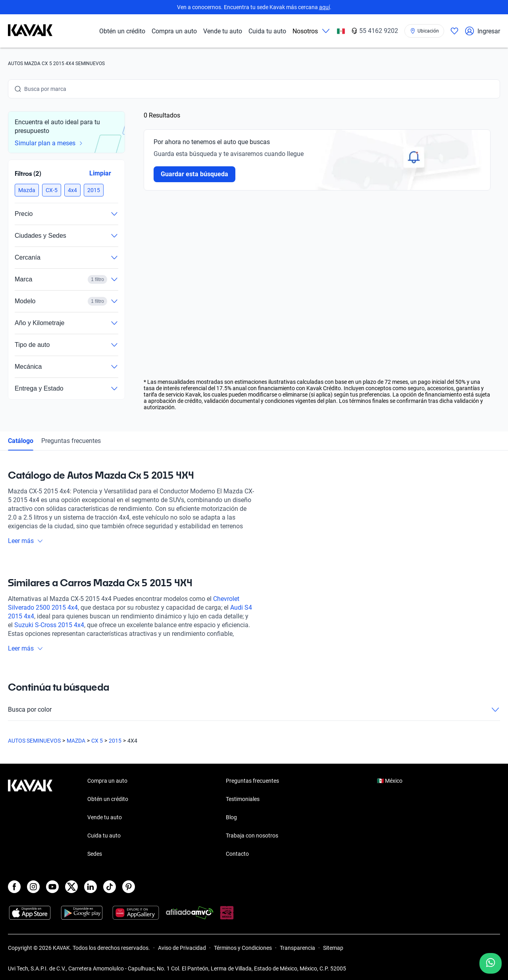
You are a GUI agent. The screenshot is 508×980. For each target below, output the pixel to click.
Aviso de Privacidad (182, 948)
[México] (341, 31)
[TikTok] (110, 887)
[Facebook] (14, 887)
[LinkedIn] (90, 887)
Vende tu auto (223, 31)
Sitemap (333, 948)
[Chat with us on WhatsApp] (491, 963)
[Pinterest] (129, 887)
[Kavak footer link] (30, 818)
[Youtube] (52, 887)
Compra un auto (174, 31)
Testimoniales (243, 799)
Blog (231, 817)
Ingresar (482, 31)
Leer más (26, 541)
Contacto (237, 854)
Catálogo (21, 441)
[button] (27, 190)
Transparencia (297, 948)
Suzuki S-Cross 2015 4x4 (49, 625)
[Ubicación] (424, 31)
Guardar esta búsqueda (194, 174)
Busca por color (254, 710)
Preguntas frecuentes (71, 441)
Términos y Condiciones (243, 948)
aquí (324, 7)
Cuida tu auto (267, 31)
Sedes (95, 854)
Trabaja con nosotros (252, 836)
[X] (71, 887)
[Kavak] (30, 31)
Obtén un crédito (122, 31)
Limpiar (100, 173)
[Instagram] (33, 887)
